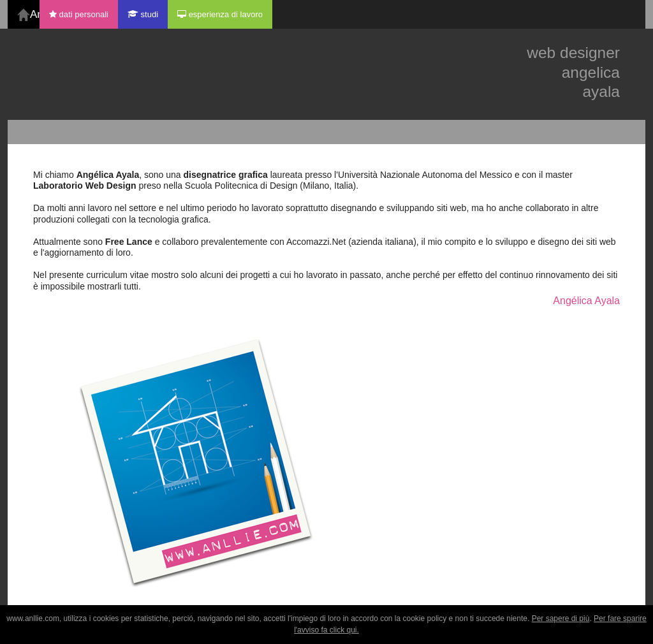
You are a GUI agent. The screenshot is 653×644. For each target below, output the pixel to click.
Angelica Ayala (35, 14)
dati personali (79, 14)
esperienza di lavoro (220, 14)
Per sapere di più (561, 618)
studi (143, 14)
